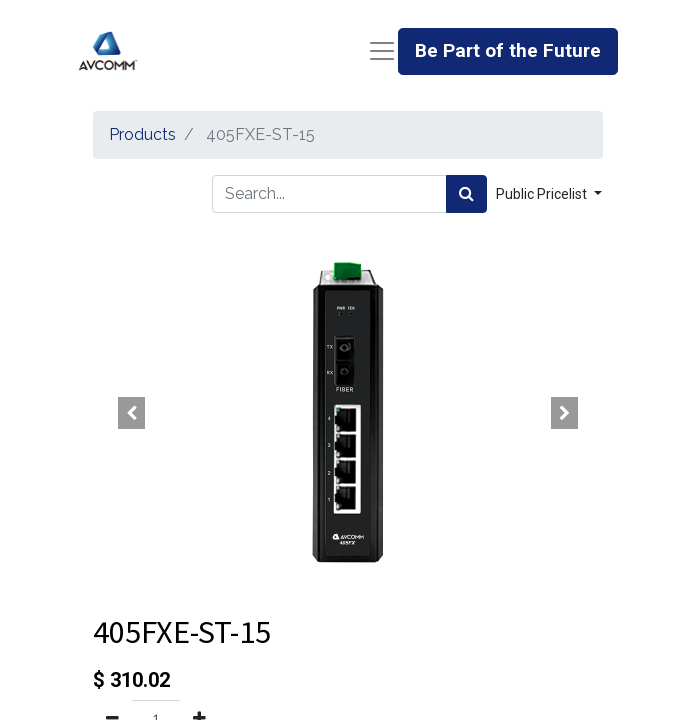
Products (142, 134)
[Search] (466, 194)
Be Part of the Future (508, 50)
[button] (131, 413)
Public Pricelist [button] (543, 194)
